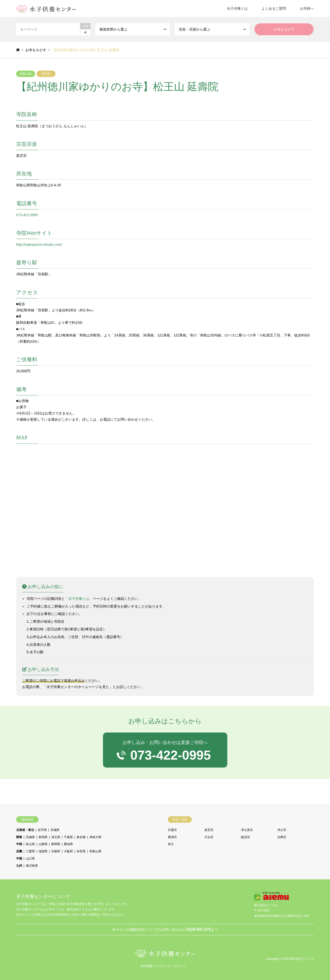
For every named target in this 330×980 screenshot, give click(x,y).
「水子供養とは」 (79, 599)
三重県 (30, 851)
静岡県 (56, 844)
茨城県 (30, 837)
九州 (19, 866)
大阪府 (68, 851)
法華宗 (282, 837)
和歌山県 (26, 74)
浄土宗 (282, 830)
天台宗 (209, 837)
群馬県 (43, 837)
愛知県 (68, 844)
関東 (19, 837)
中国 (19, 858)
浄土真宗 (247, 830)
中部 (19, 844)
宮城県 (55, 830)
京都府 (56, 851)
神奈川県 (95, 837)
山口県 (30, 858)
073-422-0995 (27, 215)
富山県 (30, 844)
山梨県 (43, 844)
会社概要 (147, 966)
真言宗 (46, 74)
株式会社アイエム (302, 959)
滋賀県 (43, 851)
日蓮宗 (172, 830)
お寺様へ (307, 8)
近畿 (19, 851)
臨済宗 (245, 837)
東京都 (81, 837)
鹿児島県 (32, 866)
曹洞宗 (172, 837)
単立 (171, 844)
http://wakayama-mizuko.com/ (39, 245)
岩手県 (42, 830)
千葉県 (68, 837)
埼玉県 (56, 837)
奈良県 (81, 851)
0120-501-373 (199, 929)
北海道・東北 (25, 830)
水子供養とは (237, 8)
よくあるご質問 (274, 8)
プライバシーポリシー (171, 966)
